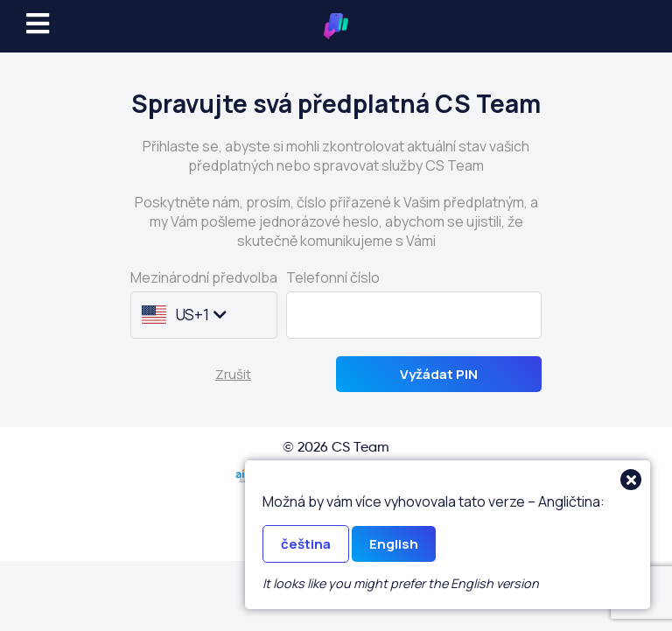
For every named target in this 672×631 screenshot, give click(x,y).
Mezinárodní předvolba (204, 277)
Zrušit (233, 374)
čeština (306, 544)
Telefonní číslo (333, 277)
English (394, 544)
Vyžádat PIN (439, 374)
